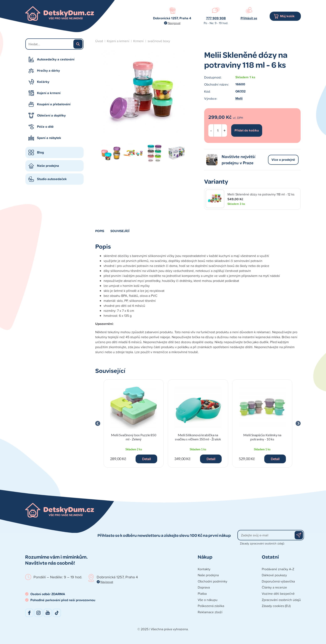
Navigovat (174, 23)
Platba (202, 594)
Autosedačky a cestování (56, 59)
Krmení (138, 41)
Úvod (99, 41)
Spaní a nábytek (49, 138)
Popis (100, 231)
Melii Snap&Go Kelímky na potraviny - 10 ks (262, 437)
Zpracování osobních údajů (281, 600)
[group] (134, 423)
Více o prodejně (283, 160)
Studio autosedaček (52, 179)
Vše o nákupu (208, 600)
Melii (239, 98)
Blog (40, 152)
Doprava (204, 587)
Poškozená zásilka (211, 606)
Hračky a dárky (48, 71)
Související (120, 231)
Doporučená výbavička (278, 581)
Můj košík (287, 16)
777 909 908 (216, 18)
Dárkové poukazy (274, 575)
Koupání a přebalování (54, 104)
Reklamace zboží (210, 612)
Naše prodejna (48, 166)
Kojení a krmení (49, 93)
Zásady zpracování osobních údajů (262, 543)
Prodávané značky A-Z (278, 569)
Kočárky (43, 82)
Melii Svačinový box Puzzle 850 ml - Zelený (134, 437)
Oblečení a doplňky (51, 115)
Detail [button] (146, 459)
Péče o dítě (45, 127)
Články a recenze (274, 587)
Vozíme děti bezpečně (278, 594)
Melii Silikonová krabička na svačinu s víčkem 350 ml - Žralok (198, 437)
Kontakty (204, 569)
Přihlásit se (249, 18)
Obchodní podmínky (212, 581)
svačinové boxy (159, 41)
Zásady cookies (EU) (276, 606)
